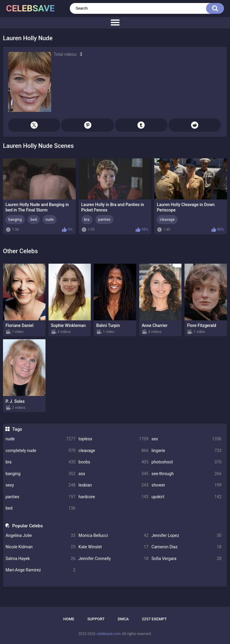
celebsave (30, 8)
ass (114, 474)
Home (69, 619)
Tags (17, 429)
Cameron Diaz (187, 547)
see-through (187, 474)
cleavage (114, 451)
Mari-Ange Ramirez (40, 570)
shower (187, 485)
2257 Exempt (154, 619)
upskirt (187, 497)
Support (96, 619)
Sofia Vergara (187, 559)
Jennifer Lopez (187, 536)
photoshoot (187, 462)
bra (40, 462)
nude (40, 439)
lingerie (187, 451)
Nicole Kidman (40, 547)
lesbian (114, 485)
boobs (114, 462)
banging (40, 474)
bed (40, 508)
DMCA (123, 619)
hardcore (114, 497)
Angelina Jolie (40, 536)
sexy (40, 485)
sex (187, 439)
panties (40, 497)
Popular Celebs (28, 526)
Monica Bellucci (114, 536)
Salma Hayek (40, 559)
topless (114, 439)
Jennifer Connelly (114, 559)
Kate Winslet (114, 547)
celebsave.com (109, 634)
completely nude (40, 451)
